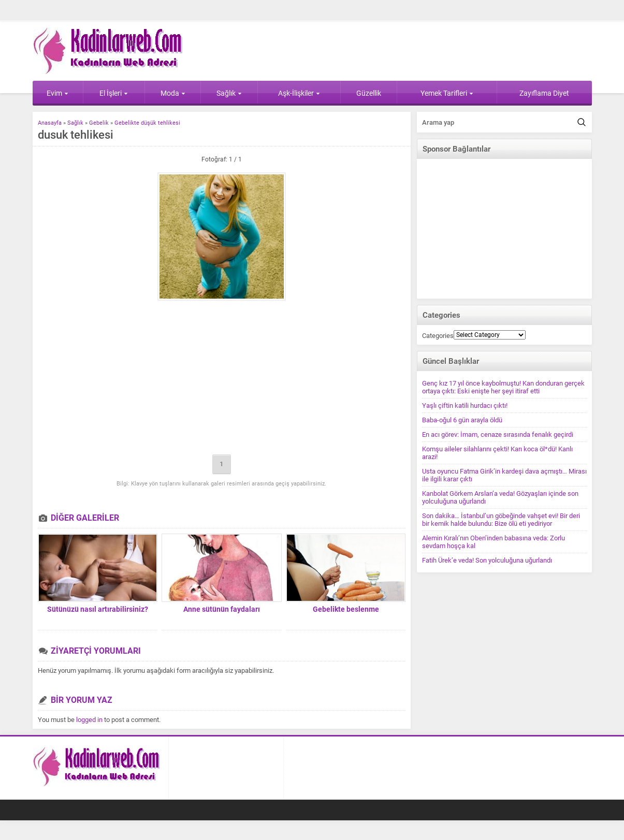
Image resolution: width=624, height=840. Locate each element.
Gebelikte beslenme (346, 609)
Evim (57, 93)
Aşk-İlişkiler (299, 93)
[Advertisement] (222, 378)
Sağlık (229, 93)
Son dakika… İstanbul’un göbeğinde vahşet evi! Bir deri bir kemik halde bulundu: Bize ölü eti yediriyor (501, 520)
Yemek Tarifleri (447, 93)
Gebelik (99, 123)
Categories (438, 336)
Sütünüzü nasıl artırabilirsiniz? (98, 609)
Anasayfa (50, 123)
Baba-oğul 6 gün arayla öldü (462, 420)
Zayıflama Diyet (544, 93)
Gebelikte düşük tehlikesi (147, 123)
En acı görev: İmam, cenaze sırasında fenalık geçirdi (498, 434)
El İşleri (114, 93)
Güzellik (369, 93)
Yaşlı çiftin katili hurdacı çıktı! (465, 406)
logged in (89, 720)
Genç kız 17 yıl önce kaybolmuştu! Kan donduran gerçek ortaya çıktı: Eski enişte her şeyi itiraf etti (503, 387)
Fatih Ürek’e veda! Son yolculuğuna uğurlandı (487, 560)
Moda (173, 93)
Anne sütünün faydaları (222, 609)
